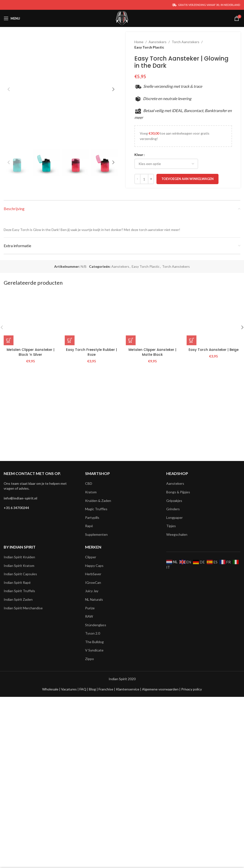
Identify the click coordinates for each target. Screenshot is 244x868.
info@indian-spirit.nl (20, 646)
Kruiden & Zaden (98, 648)
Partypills (92, 665)
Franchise (106, 837)
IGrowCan (93, 730)
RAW (89, 764)
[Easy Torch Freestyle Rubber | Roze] (92, 560)
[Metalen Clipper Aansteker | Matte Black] (153, 560)
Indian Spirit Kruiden (19, 705)
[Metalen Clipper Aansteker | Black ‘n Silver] (31, 560)
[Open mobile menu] (12, 18)
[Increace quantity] (151, 179)
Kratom (91, 640)
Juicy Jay (92, 739)
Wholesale (51, 837)
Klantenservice (128, 837)
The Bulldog (94, 790)
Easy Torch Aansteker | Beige (213, 591)
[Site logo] (122, 18)
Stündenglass (96, 773)
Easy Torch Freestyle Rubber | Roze (92, 593)
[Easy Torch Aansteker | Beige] (213, 560)
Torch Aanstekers (186, 42)
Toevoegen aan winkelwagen (187, 179)
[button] (9, 216)
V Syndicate (94, 798)
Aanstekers (158, 42)
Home (139, 42)
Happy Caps (94, 713)
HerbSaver (93, 722)
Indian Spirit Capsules (20, 722)
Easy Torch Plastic (149, 47)
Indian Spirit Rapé (17, 730)
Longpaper (174, 665)
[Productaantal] (144, 179)
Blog (93, 837)
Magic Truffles (96, 657)
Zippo (90, 807)
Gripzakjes (174, 648)
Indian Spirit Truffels (19, 739)
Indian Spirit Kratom (19, 713)
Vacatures (69, 837)
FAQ (83, 837)
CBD (89, 631)
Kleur (139, 155)
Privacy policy (192, 837)
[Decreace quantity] (137, 179)
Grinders (173, 657)
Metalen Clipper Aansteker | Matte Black (152, 593)
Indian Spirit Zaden (18, 747)
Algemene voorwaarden (160, 837)
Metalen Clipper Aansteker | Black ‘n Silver (31, 593)
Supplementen (96, 682)
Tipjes (171, 674)
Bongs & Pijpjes (178, 640)
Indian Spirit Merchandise (23, 756)
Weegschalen (177, 682)
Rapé (89, 674)
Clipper (91, 705)
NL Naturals (94, 747)
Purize (90, 756)
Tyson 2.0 (93, 781)
